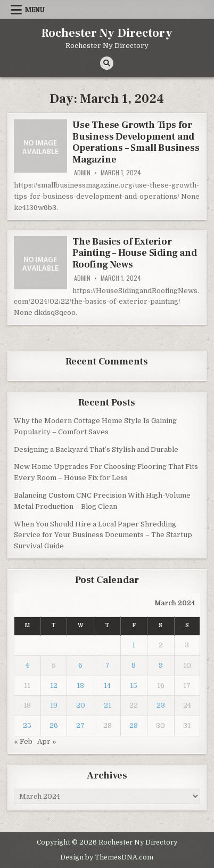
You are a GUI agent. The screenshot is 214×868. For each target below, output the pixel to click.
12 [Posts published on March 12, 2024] (54, 686)
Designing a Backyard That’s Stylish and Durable (96, 449)
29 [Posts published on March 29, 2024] (134, 725)
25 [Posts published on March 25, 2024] (27, 725)
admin (82, 173)
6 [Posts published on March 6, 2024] (80, 665)
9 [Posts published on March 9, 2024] (161, 665)
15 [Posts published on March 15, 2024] (134, 686)
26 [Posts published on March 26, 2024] (54, 725)
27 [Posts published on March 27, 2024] (80, 725)
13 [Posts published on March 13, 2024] (80, 686)
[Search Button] (107, 63)
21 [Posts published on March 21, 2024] (108, 705)
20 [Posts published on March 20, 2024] (81, 705)
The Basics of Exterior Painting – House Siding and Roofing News (135, 253)
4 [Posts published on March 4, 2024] (27, 665)
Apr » (47, 741)
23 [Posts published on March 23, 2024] (161, 705)
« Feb (23, 741)
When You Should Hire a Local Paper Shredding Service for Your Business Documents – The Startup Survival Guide (103, 535)
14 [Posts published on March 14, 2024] (107, 686)
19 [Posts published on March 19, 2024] (54, 705)
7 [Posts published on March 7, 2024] (108, 665)
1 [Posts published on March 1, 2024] (134, 645)
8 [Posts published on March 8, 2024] (134, 665)
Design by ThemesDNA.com (107, 857)
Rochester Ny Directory (107, 33)
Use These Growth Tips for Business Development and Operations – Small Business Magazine (136, 142)
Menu (35, 10)
